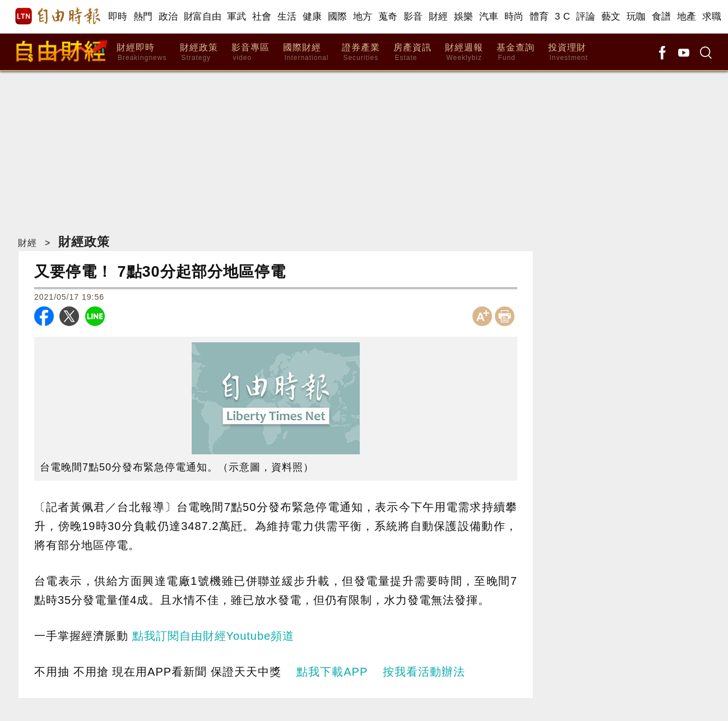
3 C (563, 17)
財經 (439, 17)
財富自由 (203, 17)
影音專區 (251, 52)
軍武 (237, 17)
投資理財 (568, 52)
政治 (168, 17)
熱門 (143, 17)
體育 (539, 17)
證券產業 (361, 52)
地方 (363, 17)
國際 (338, 17)
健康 (312, 17)
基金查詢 (516, 52)
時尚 (514, 17)
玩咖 (636, 17)
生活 (287, 17)
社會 (262, 17)
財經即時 (142, 52)
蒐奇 (388, 17)
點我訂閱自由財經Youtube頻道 (214, 636)
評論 (586, 17)
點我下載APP (332, 672)
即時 (118, 17)
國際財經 (306, 52)
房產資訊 (412, 52)
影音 (413, 17)
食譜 (662, 17)
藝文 (611, 17)
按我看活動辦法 (424, 672)
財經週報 (464, 52)
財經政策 (199, 52)
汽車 (489, 17)
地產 (687, 17)
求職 (712, 17)
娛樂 (464, 17)
